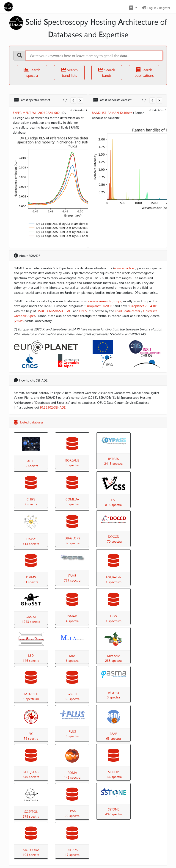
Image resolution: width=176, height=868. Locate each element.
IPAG (68, 311)
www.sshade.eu (125, 268)
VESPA (19, 321)
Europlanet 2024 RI (142, 306)
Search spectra (32, 73)
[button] (133, 8)
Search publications (144, 73)
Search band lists (69, 73)
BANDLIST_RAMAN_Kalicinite (112, 113)
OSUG (41, 311)
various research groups (105, 301)
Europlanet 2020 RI (99, 306)
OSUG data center (128, 311)
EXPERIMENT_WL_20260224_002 (36, 113)
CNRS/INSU (55, 311)
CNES (83, 311)
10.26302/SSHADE (52, 407)
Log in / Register (156, 8)
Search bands (107, 73)
